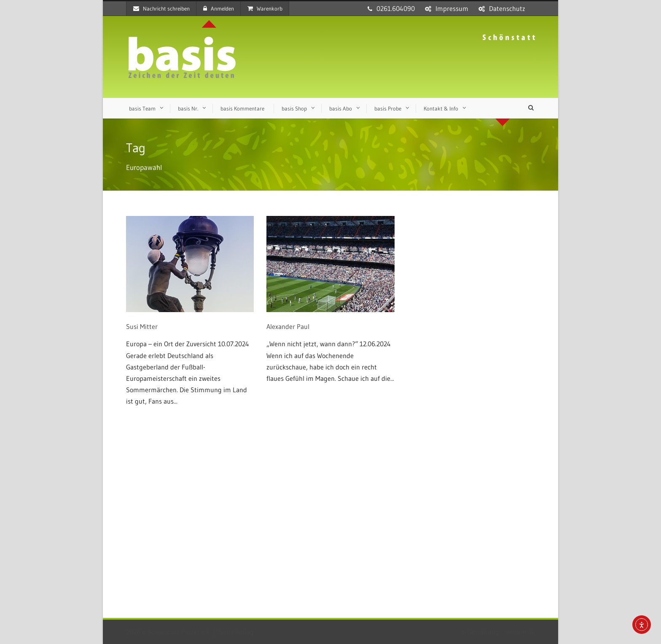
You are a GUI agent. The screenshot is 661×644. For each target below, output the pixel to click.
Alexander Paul (288, 326)
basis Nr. (188, 108)
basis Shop (294, 108)
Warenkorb (265, 8)
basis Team (142, 108)
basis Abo (341, 108)
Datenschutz (507, 8)
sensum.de (519, 632)
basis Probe (388, 108)
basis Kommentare (242, 108)
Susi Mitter (142, 326)
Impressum (452, 8)
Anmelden (219, 8)
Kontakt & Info (441, 108)
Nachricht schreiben (161, 8)
